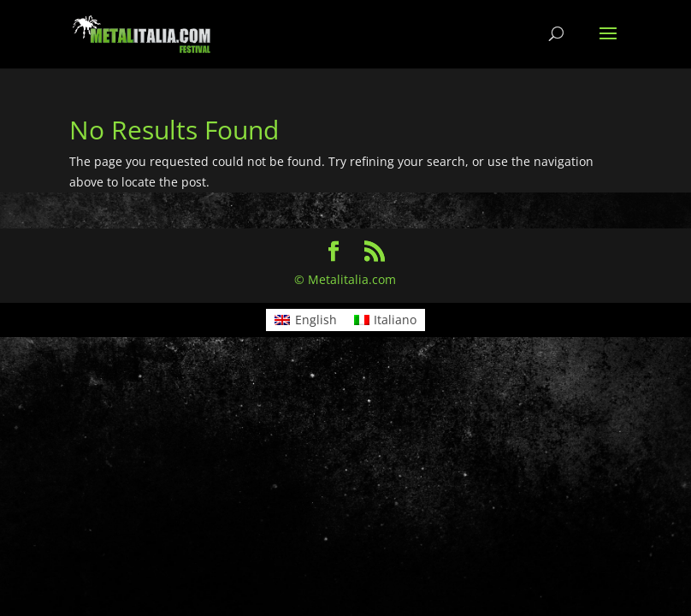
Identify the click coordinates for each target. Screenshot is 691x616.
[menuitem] (306, 320)
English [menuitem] (316, 320)
